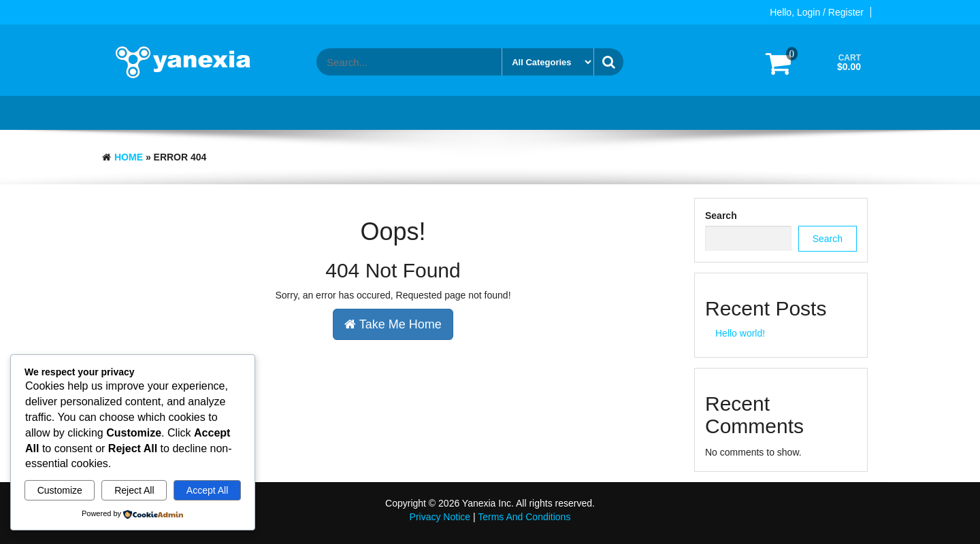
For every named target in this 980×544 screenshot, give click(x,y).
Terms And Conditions (524, 517)
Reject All (134, 490)
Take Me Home (393, 324)
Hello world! (740, 333)
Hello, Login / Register (817, 12)
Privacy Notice (440, 517)
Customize (60, 490)
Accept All (207, 490)
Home (129, 157)
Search (721, 216)
